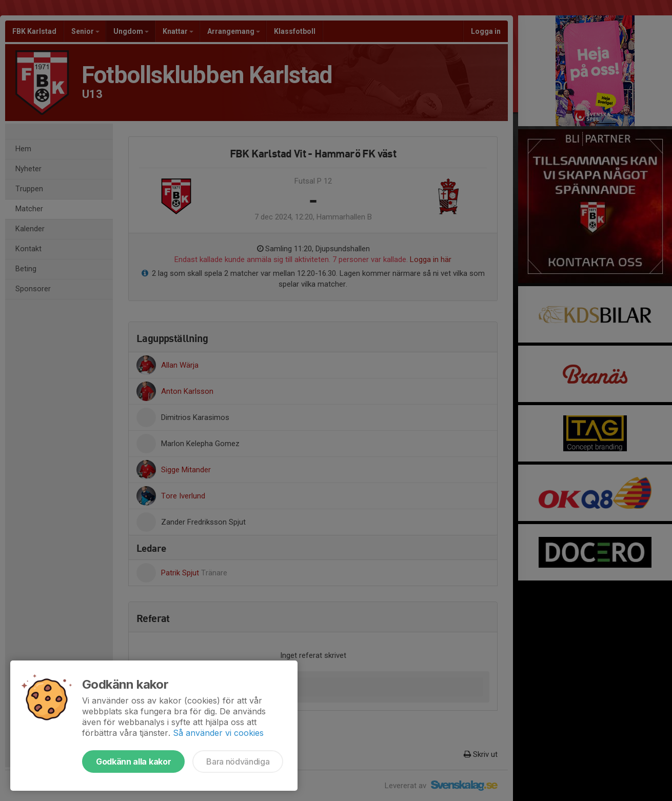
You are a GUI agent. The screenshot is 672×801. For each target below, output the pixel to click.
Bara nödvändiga (238, 762)
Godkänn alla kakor (133, 762)
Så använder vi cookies (218, 733)
